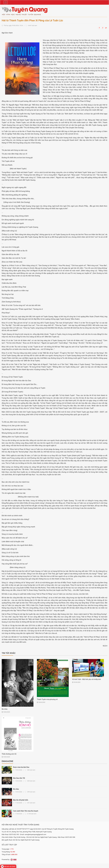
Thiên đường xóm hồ (9, 754)
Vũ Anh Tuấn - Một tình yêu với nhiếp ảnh (87, 679)
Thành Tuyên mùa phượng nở (47, 699)
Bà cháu (5, 709)
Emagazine (7, 761)
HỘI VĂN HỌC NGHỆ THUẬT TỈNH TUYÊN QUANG (20, 825)
